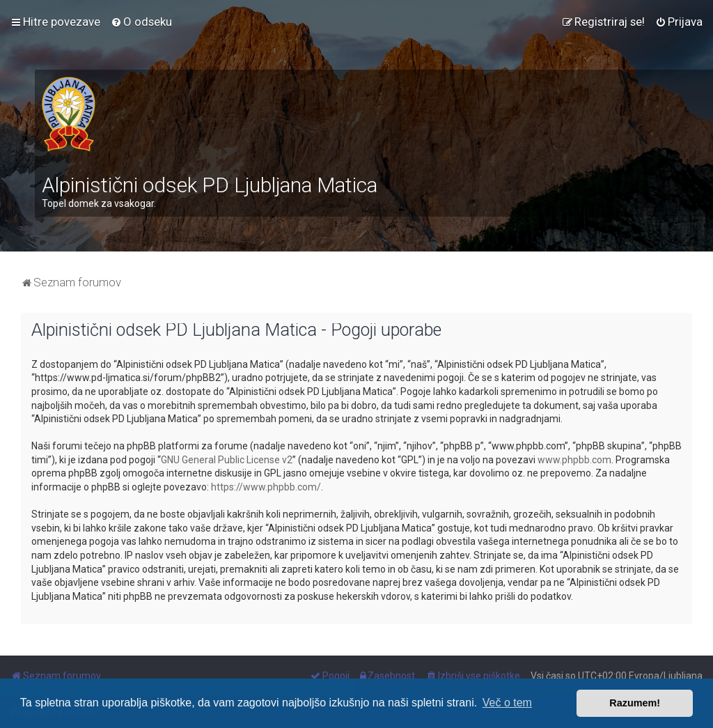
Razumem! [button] (635, 703)
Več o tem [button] (507, 703)
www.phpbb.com (574, 460)
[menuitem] (141, 22)
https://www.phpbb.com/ (266, 487)
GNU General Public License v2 (227, 460)
